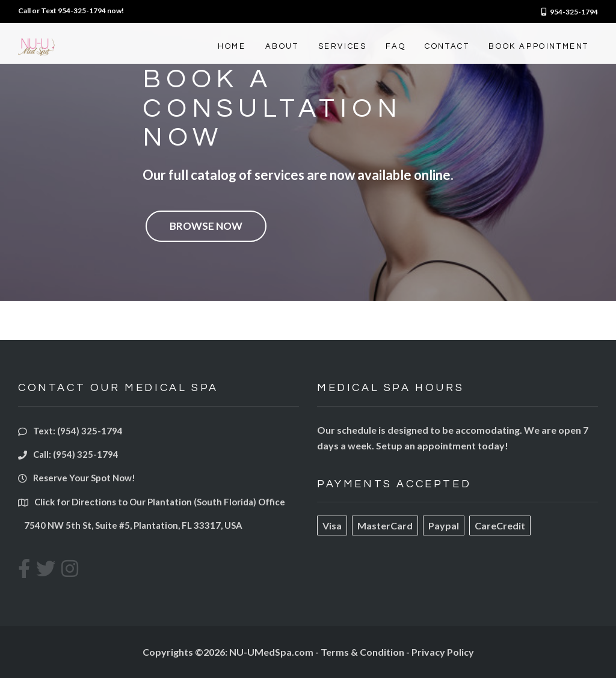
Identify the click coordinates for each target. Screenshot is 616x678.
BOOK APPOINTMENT (539, 46)
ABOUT (282, 46)
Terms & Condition (362, 652)
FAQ (396, 46)
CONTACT (447, 46)
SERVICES (343, 46)
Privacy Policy (443, 652)
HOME (232, 46)
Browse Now (206, 226)
